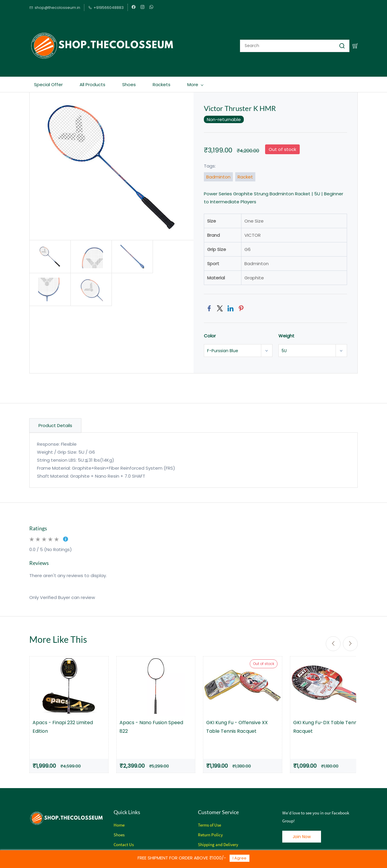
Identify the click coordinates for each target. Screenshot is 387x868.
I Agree (240, 858)
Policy (217, 829)
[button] (302, 831)
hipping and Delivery (219, 839)
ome (121, 819)
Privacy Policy (212, 848)
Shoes (119, 829)
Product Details (55, 419)
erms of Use (211, 819)
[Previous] (333, 638)
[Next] (350, 638)
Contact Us (124, 839)
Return (204, 829)
